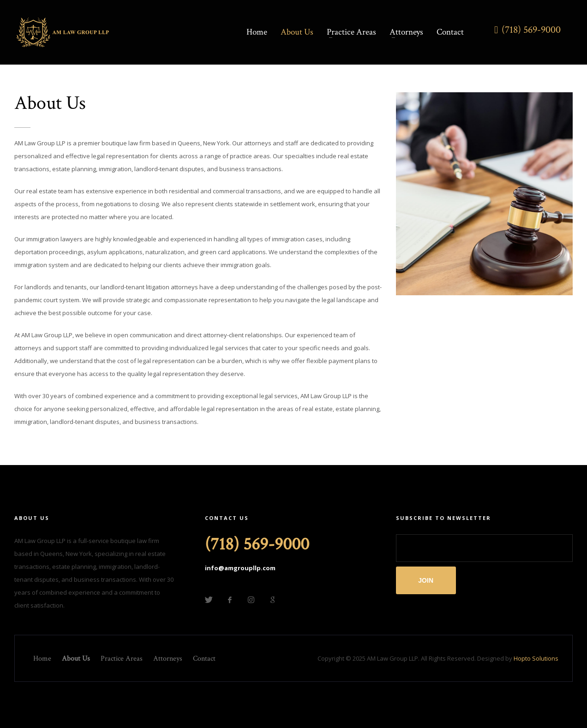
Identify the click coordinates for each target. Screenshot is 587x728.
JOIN (426, 580)
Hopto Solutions (536, 658)
